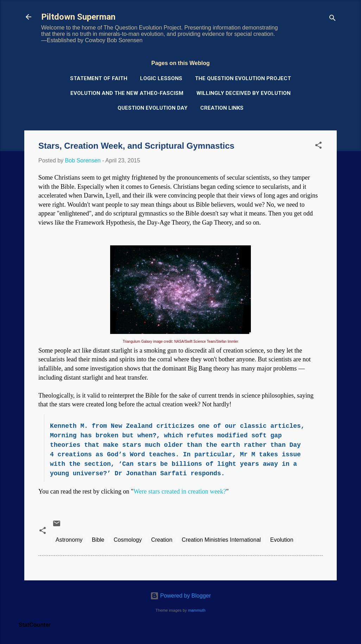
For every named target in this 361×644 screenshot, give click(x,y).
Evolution (282, 540)
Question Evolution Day (153, 108)
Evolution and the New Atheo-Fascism (127, 93)
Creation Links (222, 108)
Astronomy (69, 540)
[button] (318, 146)
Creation (161, 540)
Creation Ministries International (221, 540)
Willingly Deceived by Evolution (243, 93)
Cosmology (128, 540)
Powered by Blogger (181, 596)
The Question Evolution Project (243, 78)
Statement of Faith (99, 78)
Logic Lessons (161, 78)
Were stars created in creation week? (180, 491)
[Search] (332, 19)
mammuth (197, 610)
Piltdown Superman (78, 17)
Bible (98, 540)
